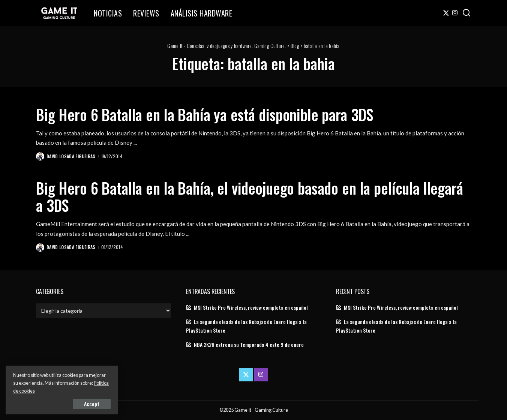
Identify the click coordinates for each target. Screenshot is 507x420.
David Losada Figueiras (71, 156)
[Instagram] (455, 13)
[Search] (466, 13)
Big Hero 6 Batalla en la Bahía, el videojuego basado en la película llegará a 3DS (250, 196)
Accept (92, 404)
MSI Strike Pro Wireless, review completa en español (251, 307)
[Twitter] (446, 13)
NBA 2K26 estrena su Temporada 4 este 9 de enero (249, 345)
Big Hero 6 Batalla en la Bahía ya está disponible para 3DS (205, 114)
